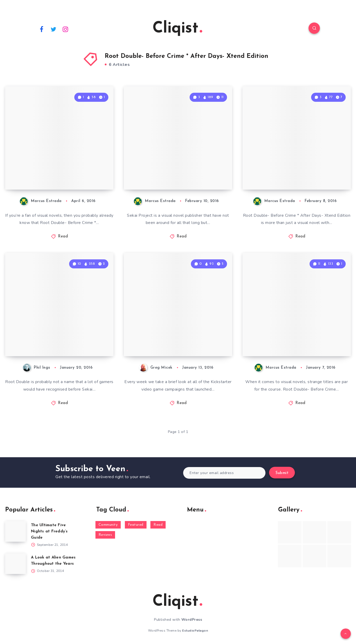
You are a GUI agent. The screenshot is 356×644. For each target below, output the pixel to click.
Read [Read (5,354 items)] (158, 525)
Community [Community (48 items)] (108, 525)
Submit (282, 473)
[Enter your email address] (224, 473)
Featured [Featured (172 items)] (136, 525)
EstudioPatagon (195, 631)
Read (63, 236)
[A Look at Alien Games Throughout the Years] (15, 564)
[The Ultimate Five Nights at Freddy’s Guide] (15, 531)
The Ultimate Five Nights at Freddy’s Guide (49, 532)
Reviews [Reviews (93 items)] (105, 535)
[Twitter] (54, 29)
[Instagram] (66, 29)
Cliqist (177, 29)
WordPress (192, 620)
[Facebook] (42, 29)
